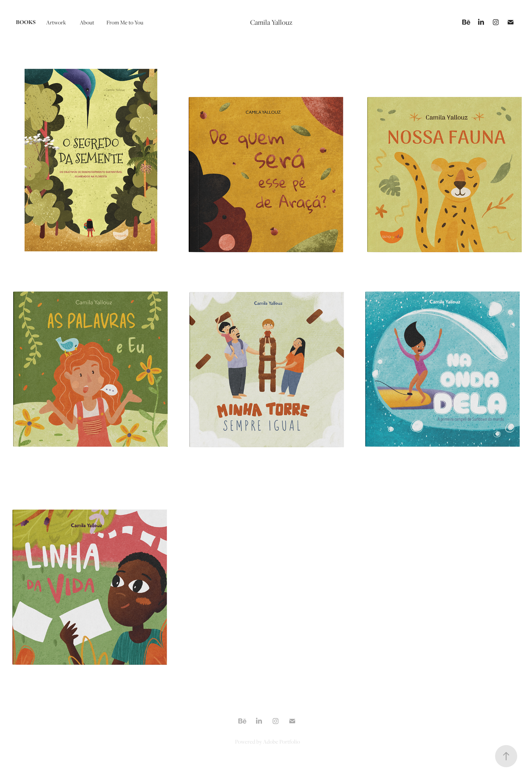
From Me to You (125, 22)
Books (26, 22)
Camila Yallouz (271, 22)
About (87, 22)
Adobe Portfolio (282, 741)
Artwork (56, 22)
